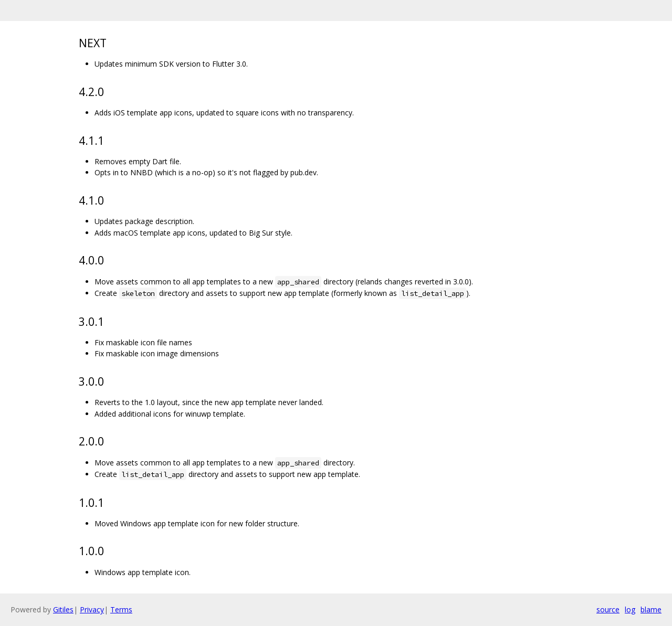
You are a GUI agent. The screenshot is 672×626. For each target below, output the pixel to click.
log (630, 609)
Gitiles (63, 609)
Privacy (92, 609)
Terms (121, 609)
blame (651, 609)
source (608, 609)
